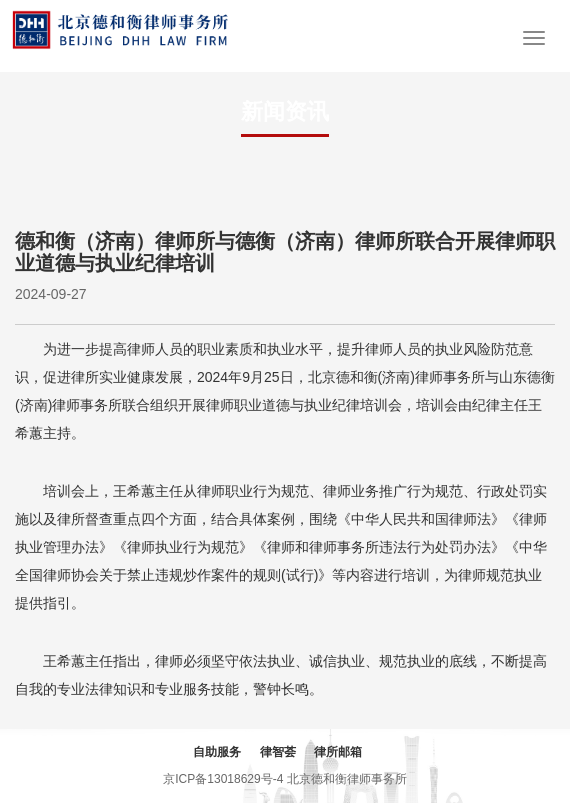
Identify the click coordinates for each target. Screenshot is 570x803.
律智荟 (278, 752)
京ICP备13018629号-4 (223, 779)
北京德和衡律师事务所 (347, 779)
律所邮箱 (338, 752)
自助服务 (217, 752)
